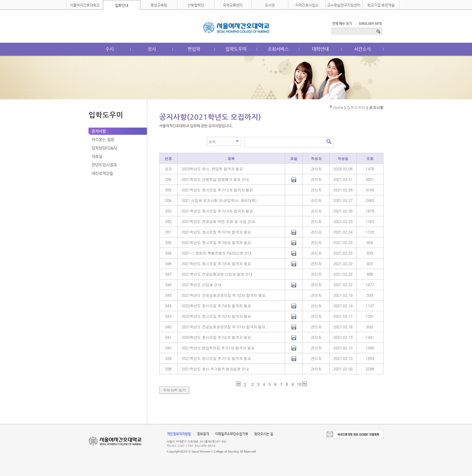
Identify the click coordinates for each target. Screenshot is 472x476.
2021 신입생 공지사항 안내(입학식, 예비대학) (219, 200)
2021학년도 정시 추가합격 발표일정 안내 (216, 369)
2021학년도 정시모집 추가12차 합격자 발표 (217, 190)
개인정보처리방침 (179, 434)
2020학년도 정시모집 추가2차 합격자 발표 (216, 337)
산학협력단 (196, 5)
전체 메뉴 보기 (342, 24)
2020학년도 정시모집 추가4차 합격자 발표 (216, 306)
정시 (152, 49)
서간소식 (362, 49)
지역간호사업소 (307, 5)
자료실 (97, 156)
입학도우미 (236, 49)
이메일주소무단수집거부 (231, 434)
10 (299, 384)
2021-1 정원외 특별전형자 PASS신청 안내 (217, 253)
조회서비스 (278, 49)
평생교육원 (159, 5)
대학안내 (320, 49)
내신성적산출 (102, 173)
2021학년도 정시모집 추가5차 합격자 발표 (216, 263)
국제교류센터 (233, 5)
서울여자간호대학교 (85, 5)
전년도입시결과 (104, 165)
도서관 (270, 5)
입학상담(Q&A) (104, 148)
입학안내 (122, 5)
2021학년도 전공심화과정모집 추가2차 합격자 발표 (224, 295)
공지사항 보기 (174, 390)
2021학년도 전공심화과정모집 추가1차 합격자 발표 (224, 327)
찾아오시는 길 (264, 434)
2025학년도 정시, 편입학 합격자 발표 (213, 169)
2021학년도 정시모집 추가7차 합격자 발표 (216, 232)
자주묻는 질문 (103, 139)
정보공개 (203, 434)
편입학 (194, 49)
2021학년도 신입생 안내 (202, 284)
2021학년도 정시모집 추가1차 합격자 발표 (216, 358)
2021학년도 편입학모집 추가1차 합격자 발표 (218, 348)
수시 (110, 49)
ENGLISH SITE (371, 23)
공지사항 (99, 131)
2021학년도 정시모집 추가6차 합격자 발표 (216, 242)
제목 (212, 142)
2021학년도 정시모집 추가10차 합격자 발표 (217, 211)
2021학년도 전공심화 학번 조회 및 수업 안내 (219, 221)
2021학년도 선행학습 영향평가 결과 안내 (216, 179)
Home (338, 107)
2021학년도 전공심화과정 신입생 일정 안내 (217, 274)
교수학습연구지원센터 (344, 5)
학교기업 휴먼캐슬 (381, 5)
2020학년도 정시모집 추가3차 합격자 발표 (216, 316)
